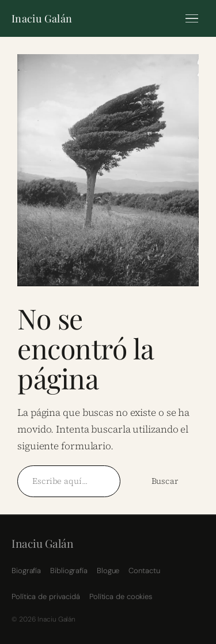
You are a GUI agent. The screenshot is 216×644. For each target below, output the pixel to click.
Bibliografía (69, 571)
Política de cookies (121, 596)
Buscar (165, 481)
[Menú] (192, 18)
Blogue (108, 571)
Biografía (26, 571)
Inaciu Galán (42, 18)
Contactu (144, 571)
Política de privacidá (46, 596)
